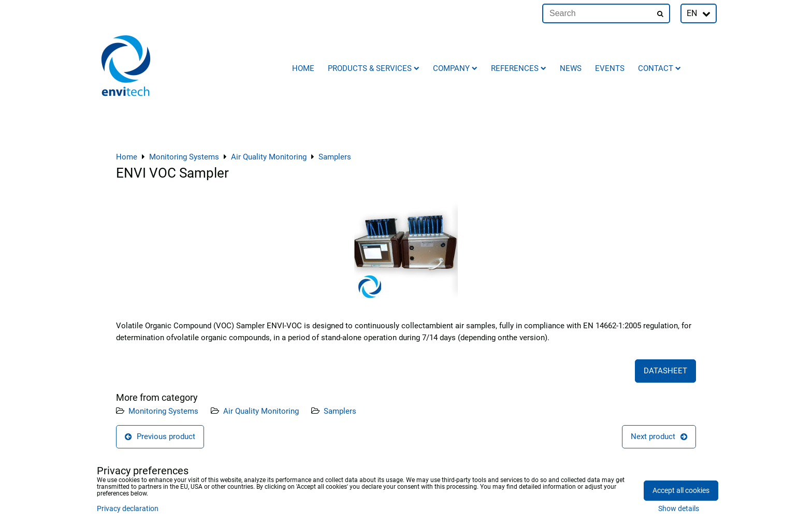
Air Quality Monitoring (261, 411)
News (571, 68)
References (519, 68)
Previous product (160, 436)
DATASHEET (665, 371)
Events (610, 68)
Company (455, 68)
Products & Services (374, 68)
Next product (659, 436)
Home (303, 68)
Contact (659, 68)
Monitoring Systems (163, 411)
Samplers (340, 411)
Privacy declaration (128, 509)
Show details (679, 509)
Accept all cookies (681, 491)
